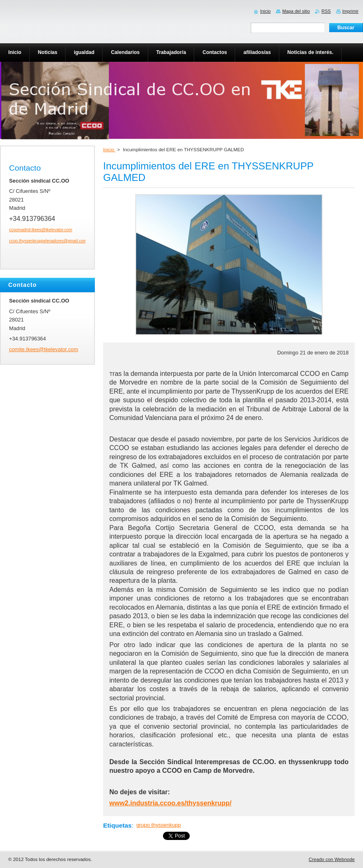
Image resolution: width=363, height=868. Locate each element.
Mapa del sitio (296, 11)
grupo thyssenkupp (158, 825)
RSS (326, 11)
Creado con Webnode (332, 859)
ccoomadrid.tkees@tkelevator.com (41, 230)
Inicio (109, 150)
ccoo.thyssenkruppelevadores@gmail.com (48, 241)
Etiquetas (117, 825)
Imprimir (350, 11)
